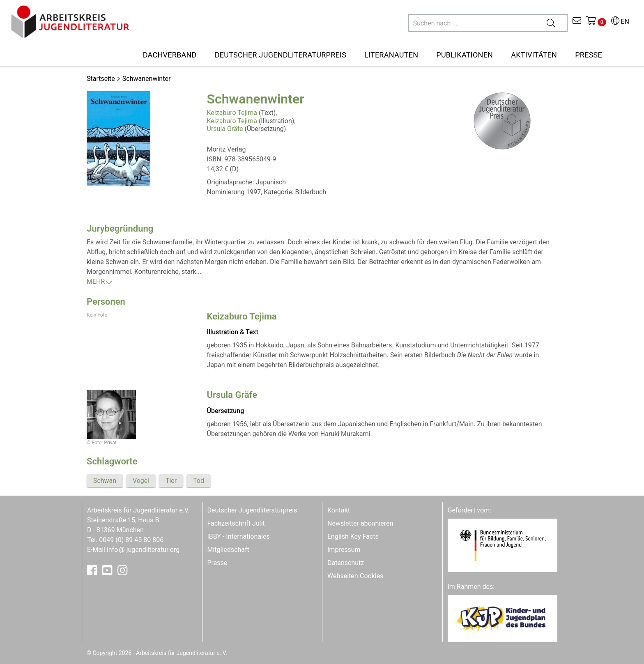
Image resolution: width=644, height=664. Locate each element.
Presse (217, 563)
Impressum (344, 550)
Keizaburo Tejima (232, 113)
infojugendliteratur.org (143, 550)
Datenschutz (346, 563)
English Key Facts (353, 536)
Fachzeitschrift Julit (236, 523)
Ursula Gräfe (225, 129)
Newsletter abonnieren (360, 523)
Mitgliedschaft (228, 550)
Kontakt (339, 510)
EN (620, 22)
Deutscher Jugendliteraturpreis (252, 510)
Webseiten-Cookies (355, 576)
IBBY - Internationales (239, 536)
